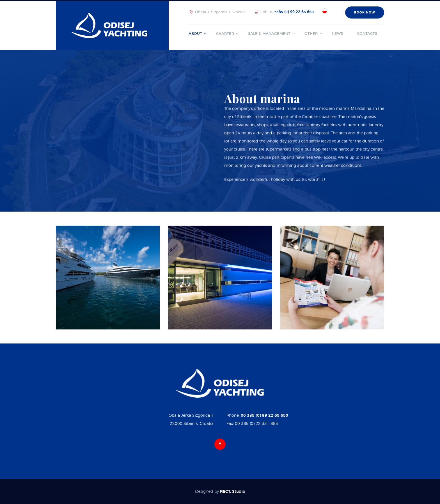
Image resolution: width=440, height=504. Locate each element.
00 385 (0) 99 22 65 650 (264, 416)
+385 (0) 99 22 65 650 (294, 12)
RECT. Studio (233, 492)
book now (365, 12)
